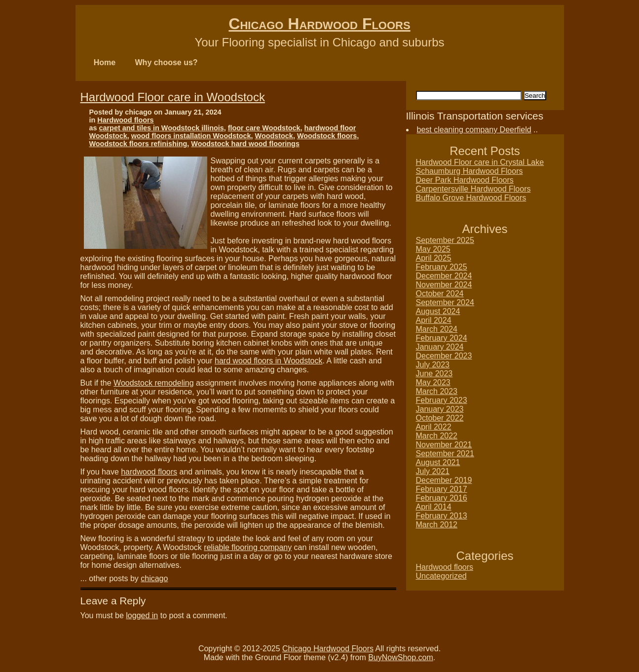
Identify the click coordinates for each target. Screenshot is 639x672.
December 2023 (444, 356)
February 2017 (442, 489)
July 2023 (433, 365)
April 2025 (434, 258)
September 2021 (445, 454)
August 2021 (438, 462)
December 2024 (444, 276)
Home (105, 62)
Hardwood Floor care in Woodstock (173, 97)
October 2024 (440, 294)
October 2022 (440, 418)
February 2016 (442, 498)
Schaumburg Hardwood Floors (470, 171)
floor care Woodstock (264, 128)
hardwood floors (149, 472)
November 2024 (444, 285)
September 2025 (445, 240)
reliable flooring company (248, 547)
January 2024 (440, 347)
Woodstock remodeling (153, 383)
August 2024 (438, 311)
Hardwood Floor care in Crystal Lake (480, 162)
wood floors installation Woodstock (191, 136)
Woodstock (274, 136)
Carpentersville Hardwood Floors (473, 189)
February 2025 (442, 267)
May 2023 (433, 382)
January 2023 (440, 409)
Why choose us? (167, 62)
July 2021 (433, 471)
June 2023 (434, 374)
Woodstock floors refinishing (138, 144)
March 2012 (437, 525)
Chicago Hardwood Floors (319, 24)
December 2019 (444, 480)
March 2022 (437, 436)
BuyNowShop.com (401, 657)
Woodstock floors (327, 136)
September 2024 (445, 302)
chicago (154, 578)
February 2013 (442, 516)
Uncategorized (441, 576)
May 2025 (433, 249)
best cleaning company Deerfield (474, 130)
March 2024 (437, 329)
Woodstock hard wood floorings (245, 144)
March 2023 (437, 391)
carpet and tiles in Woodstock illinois (162, 128)
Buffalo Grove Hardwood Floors (471, 198)
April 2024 (434, 320)
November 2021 (444, 445)
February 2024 (442, 338)
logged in (142, 615)
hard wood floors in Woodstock (268, 361)
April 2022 (434, 427)
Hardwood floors (125, 120)
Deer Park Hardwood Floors (465, 180)
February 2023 (442, 400)
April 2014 (434, 507)
